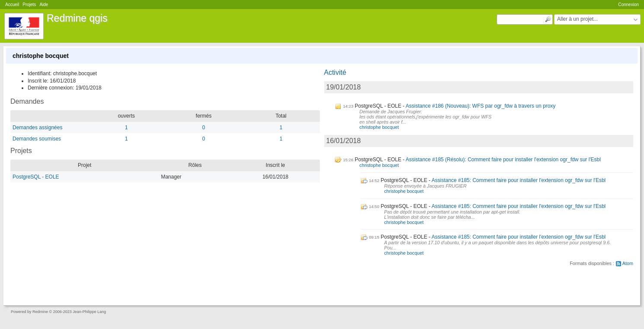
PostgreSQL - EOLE (36, 177)
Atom (628, 263)
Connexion (628, 5)
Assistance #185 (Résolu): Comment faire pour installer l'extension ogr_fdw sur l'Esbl (503, 160)
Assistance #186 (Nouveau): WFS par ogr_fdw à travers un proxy (480, 106)
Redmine (40, 312)
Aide (44, 5)
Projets (29, 5)
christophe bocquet (379, 127)
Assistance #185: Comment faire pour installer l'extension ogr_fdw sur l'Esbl (518, 180)
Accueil (12, 5)
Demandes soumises (37, 139)
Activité (335, 72)
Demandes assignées (37, 128)
